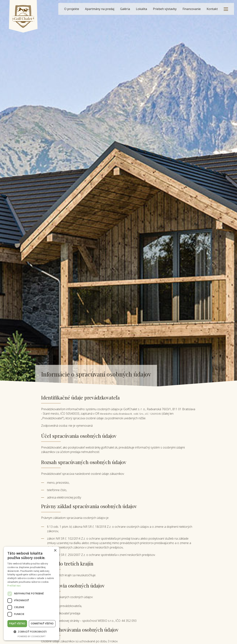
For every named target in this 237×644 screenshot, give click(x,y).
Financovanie (192, 9)
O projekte (72, 9)
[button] (31, 632)
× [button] (55, 551)
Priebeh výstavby (165, 9)
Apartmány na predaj (100, 9)
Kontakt (212, 9)
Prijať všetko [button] (17, 624)
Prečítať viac (14, 586)
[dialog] (31, 593)
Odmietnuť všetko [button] (42, 624)
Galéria (125, 9)
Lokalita (141, 9)
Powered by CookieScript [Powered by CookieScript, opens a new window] (32, 636)
